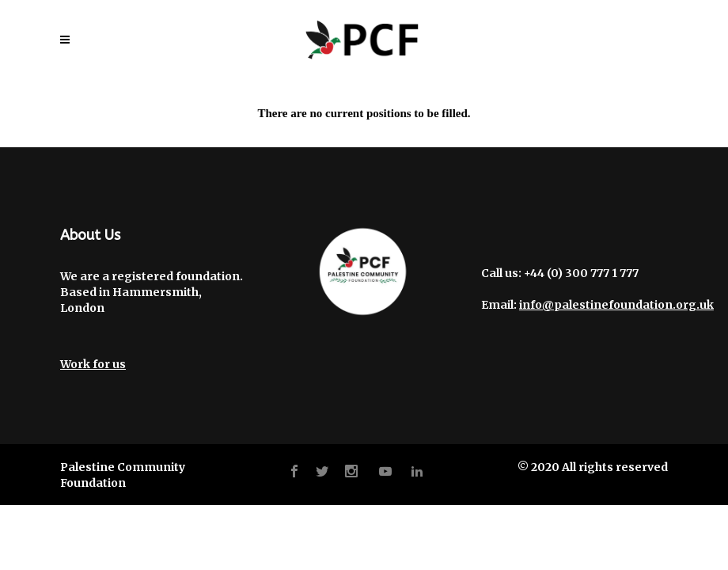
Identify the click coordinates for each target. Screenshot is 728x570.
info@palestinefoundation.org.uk (616, 305)
